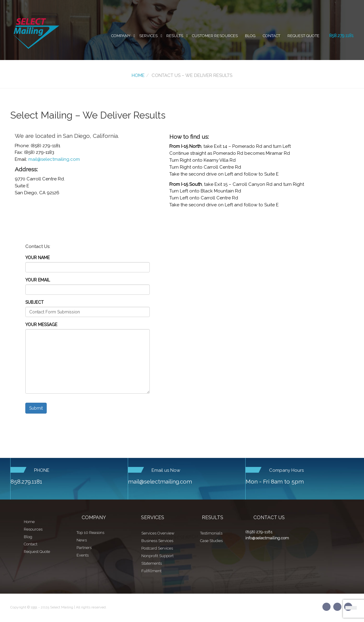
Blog (250, 36)
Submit (36, 408)
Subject (35, 302)
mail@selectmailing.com (54, 159)
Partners (84, 548)
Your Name (38, 258)
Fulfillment (151, 571)
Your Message (41, 325)
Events (83, 555)
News (82, 540)
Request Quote (303, 36)
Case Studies (211, 541)
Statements (152, 563)
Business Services (157, 541)
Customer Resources (215, 36)
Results (175, 36)
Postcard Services (157, 548)
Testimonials (211, 533)
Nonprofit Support (157, 556)
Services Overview (158, 533)
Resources (33, 529)
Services (148, 36)
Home (138, 75)
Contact (271, 36)
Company (121, 36)
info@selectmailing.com (267, 538)
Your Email (38, 280)
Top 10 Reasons (90, 533)
